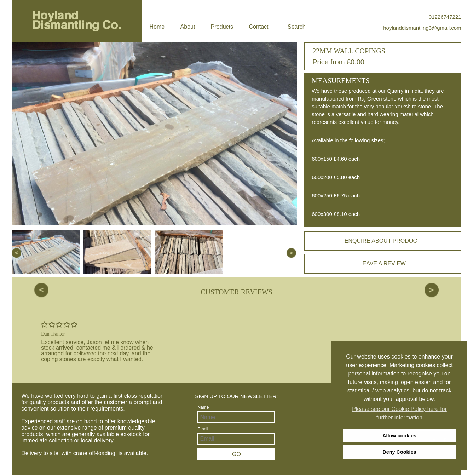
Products (222, 27)
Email (203, 429)
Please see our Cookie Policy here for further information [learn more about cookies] (399, 413)
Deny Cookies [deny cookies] (399, 452)
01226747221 (445, 17)
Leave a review (383, 263)
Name (203, 407)
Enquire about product (383, 241)
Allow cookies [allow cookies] (399, 436)
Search (297, 27)
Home (157, 27)
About (188, 27)
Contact (258, 27)
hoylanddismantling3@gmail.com (422, 28)
